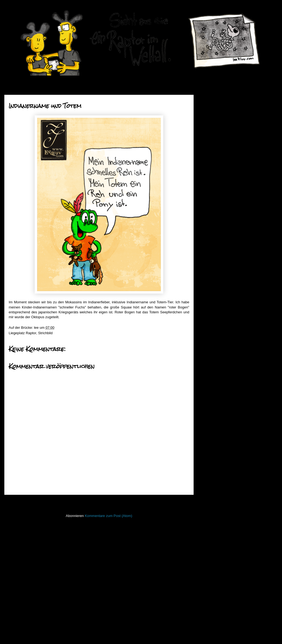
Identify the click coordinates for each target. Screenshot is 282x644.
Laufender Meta (215, 487)
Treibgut (209, 575)
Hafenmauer (212, 455)
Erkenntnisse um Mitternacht (234, 322)
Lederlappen (212, 495)
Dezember (221, 141)
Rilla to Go (219, 281)
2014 (212, 364)
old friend (218, 302)
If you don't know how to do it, (234, 309)
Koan (207, 479)
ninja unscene (213, 511)
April (216, 196)
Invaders (209, 471)
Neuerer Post (21, 502)
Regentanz (220, 295)
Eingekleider (221, 316)
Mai (216, 189)
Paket (216, 329)
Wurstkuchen (222, 288)
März (217, 202)
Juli (215, 175)
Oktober (219, 155)
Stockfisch (211, 559)
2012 (212, 378)
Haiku (207, 463)
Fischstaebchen (215, 447)
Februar (219, 209)
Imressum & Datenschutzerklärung (230, 598)
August (218, 168)
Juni (216, 182)
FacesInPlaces (214, 439)
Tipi (214, 247)
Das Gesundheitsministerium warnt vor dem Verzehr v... (234, 345)
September (221, 161)
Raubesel (219, 254)
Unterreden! (221, 336)
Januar (218, 216)
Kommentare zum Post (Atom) (109, 516)
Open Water (212, 519)
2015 (212, 135)
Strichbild (45, 333)
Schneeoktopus (223, 240)
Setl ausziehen (223, 261)
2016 (212, 128)
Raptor (31, 333)
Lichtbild (209, 503)
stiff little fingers (215, 551)
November (221, 147)
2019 (212, 107)
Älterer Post (178, 502)
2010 (212, 392)
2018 (212, 114)
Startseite (100, 502)
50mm (207, 423)
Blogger (154, 633)
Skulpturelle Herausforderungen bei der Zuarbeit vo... (236, 231)
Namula (217, 354)
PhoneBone (212, 527)
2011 (212, 385)
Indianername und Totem (231, 222)
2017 (212, 121)
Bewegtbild (211, 431)
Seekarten (211, 543)
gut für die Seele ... (226, 274)
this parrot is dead (225, 267)
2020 (212, 100)
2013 (212, 371)
